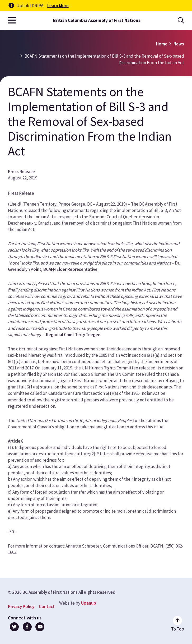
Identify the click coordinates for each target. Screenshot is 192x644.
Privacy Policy (21, 606)
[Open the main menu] (12, 20)
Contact (47, 606)
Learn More (58, 6)
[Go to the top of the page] (178, 624)
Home (162, 44)
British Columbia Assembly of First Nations (97, 20)
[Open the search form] (181, 20)
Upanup (89, 603)
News (179, 44)
